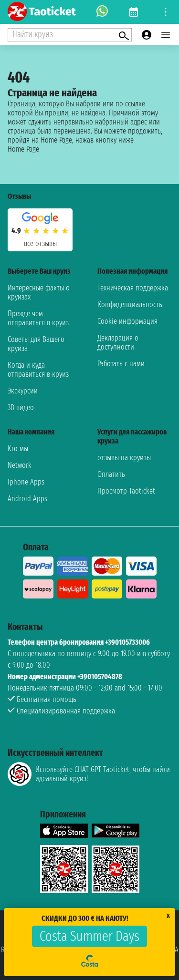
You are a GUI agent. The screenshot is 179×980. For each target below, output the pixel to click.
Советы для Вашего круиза (36, 344)
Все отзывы (40, 243)
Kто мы (18, 449)
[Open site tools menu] (166, 12)
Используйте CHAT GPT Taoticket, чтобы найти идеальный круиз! (89, 774)
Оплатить (111, 474)
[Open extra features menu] (70, 35)
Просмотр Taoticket (126, 491)
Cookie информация (127, 321)
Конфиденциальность (130, 304)
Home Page (23, 149)
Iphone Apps (26, 482)
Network (20, 465)
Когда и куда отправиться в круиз (38, 370)
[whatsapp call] (102, 12)
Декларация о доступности (118, 342)
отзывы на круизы (124, 458)
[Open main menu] (166, 35)
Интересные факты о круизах (39, 292)
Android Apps (27, 499)
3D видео (21, 407)
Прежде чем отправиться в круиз (38, 318)
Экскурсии (23, 391)
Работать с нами (121, 364)
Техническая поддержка (133, 288)
